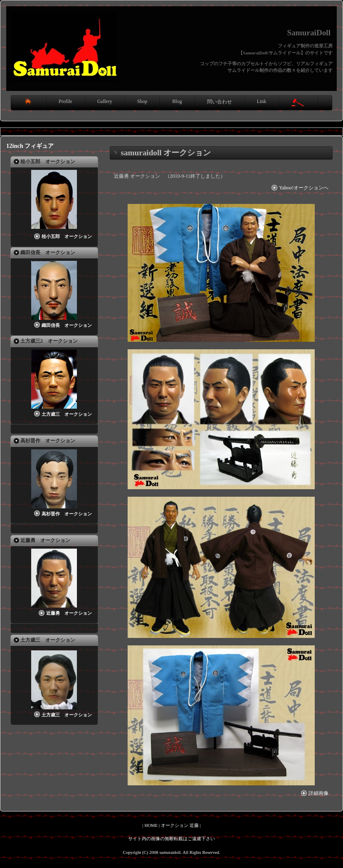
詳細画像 (314, 793)
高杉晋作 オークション (62, 514)
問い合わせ (220, 102)
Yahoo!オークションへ (299, 188)
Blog (177, 101)
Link (262, 101)
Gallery (105, 101)
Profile (65, 101)
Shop (142, 101)
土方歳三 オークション (62, 414)
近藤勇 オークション (64, 613)
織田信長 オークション (62, 325)
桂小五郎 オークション (62, 236)
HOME (151, 825)
